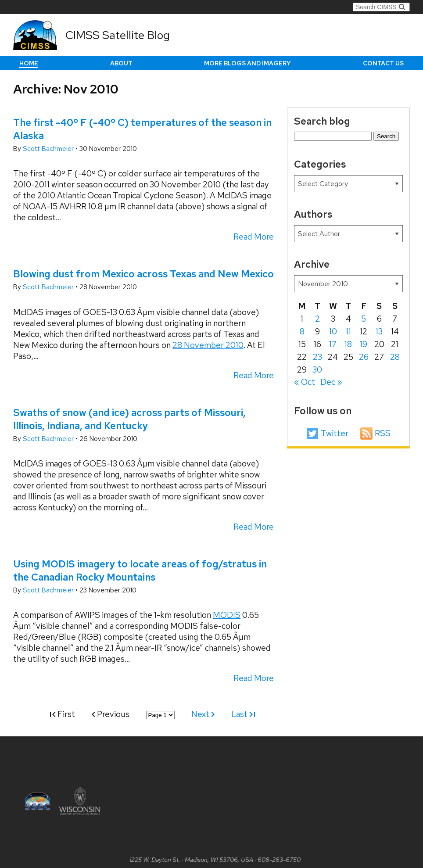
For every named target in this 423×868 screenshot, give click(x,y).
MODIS (227, 615)
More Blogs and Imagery (247, 63)
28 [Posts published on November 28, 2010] (395, 357)
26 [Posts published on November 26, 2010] (364, 357)
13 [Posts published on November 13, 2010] (379, 332)
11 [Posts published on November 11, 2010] (348, 332)
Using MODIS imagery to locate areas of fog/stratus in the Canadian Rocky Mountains (140, 570)
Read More (254, 237)
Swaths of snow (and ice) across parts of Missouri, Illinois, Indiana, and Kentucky (129, 419)
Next (203, 714)
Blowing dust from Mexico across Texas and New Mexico (143, 274)
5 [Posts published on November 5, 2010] (364, 319)
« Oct (305, 382)
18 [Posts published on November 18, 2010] (348, 344)
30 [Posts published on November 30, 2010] (317, 370)
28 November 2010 (208, 345)
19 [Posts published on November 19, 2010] (364, 344)
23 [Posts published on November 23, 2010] (317, 357)
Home (29, 63)
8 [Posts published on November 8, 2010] (302, 332)
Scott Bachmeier (49, 149)
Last (243, 714)
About (121, 63)
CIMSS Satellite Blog (118, 35)
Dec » (331, 382)
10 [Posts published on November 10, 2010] (333, 332)
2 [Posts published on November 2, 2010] (317, 319)
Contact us (383, 63)
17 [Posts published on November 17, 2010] (333, 344)
